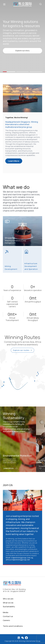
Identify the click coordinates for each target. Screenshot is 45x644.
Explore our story (22, 51)
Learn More (14, 161)
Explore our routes (22, 350)
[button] (9, 72)
